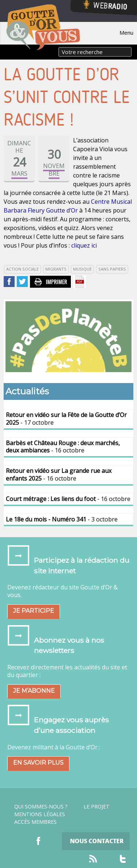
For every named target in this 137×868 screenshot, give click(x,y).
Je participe (34, 611)
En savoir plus (38, 763)
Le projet (97, 807)
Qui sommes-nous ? (41, 807)
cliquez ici (84, 245)
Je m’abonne (34, 691)
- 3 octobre (62, 519)
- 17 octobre (66, 419)
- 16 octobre (63, 447)
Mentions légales (40, 814)
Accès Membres (35, 822)
